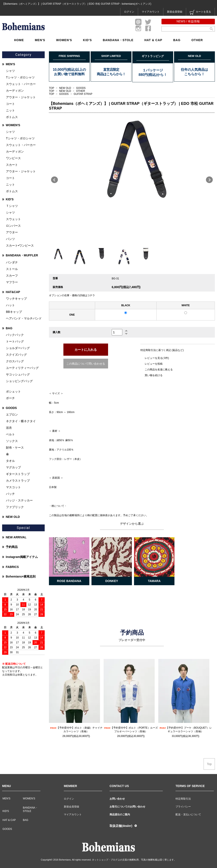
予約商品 (12, 547)
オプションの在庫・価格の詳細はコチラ (72, 295)
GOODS (81, 88)
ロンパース (13, 226)
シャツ (10, 71)
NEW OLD (65, 88)
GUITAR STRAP (83, 94)
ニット (10, 110)
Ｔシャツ (12, 206)
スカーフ (12, 276)
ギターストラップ (18, 474)
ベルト (10, 434)
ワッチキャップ (16, 299)
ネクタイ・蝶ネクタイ (21, 421)
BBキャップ (14, 312)
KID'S (87, 40)
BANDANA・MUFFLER (22, 255)
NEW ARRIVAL (16, 537)
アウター (12, 232)
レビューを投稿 (154, 364)
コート (10, 104)
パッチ (10, 494)
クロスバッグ (15, 361)
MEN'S (40, 40)
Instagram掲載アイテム (22, 557)
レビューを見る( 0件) (157, 358)
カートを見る (200, 12)
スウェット (13, 219)
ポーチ (10, 398)
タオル (10, 461)
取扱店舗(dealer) (121, 826)
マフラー (12, 282)
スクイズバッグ (16, 355)
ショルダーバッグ (18, 348)
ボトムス (12, 117)
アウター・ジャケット (21, 97)
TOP (51, 88)
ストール (12, 269)
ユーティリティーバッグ (22, 368)
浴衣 (9, 428)
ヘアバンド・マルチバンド (24, 318)
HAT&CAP (13, 292)
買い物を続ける (154, 375)
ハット (10, 305)
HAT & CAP (153, 40)
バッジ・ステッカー (19, 500)
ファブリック (15, 507)
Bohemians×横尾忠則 (21, 576)
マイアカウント (151, 12)
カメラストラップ (18, 481)
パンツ (10, 239)
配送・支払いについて (188, 815)
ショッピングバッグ (19, 381)
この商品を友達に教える (159, 370)
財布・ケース (15, 448)
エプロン (12, 415)
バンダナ (12, 262)
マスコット (13, 487)
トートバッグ (15, 341)
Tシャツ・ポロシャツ (20, 77)
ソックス (12, 441)
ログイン (129, 12)
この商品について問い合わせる (86, 364)
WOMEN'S (64, 40)
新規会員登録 (175, 12)
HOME (19, 40)
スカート (12, 165)
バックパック (15, 335)
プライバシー (183, 807)
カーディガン (15, 91)
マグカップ (13, 467)
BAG (177, 40)
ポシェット (13, 391)
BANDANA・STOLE (118, 40)
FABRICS (12, 567)
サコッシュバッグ (18, 374)
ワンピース (13, 158)
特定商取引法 (183, 799)
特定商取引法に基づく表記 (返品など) (162, 350)
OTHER (197, 40)
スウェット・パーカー (21, 84)
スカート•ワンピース (20, 246)
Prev (54, 180)
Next (209, 180)
